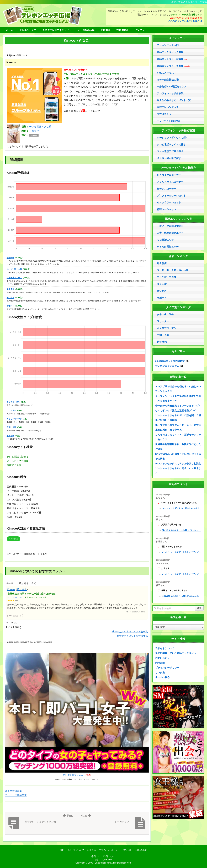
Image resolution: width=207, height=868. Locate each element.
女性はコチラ (164, 114)
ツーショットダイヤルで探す (173, 138)
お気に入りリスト (167, 73)
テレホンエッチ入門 (168, 45)
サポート (10, 306)
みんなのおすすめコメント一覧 (174, 100)
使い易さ (10, 298)
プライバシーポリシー (167, 668)
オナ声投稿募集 (13, 791)
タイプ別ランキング (178, 307)
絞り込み (22, 589)
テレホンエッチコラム (167, 366)
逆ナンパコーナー (167, 189)
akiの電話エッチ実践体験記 (170, 361)
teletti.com (106, 863)
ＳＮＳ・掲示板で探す (169, 158)
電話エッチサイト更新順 (173, 66)
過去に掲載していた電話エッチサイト (176, 653)
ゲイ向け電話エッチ (168, 247)
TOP (62, 850)
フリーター (11, 410)
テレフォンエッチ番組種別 (178, 130)
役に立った (15, 616)
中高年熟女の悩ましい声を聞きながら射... (182, 596)
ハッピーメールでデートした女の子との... (182, 552)
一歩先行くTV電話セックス (172, 87)
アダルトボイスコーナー (170, 182)
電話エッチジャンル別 (178, 219)
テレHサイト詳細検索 (169, 121)
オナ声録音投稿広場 (168, 80)
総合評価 (10, 258)
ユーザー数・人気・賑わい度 (173, 270)
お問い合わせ (162, 658)
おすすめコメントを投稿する (132, 636)
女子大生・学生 (13, 402)
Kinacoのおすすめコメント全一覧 (130, 632)
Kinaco (11, 589)
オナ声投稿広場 (86, 30)
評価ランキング (178, 256)
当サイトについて (165, 648)
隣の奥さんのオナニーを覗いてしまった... (182, 530)
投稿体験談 (123, 30)
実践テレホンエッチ (168, 107)
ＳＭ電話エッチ (165, 240)
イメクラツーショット (169, 202)
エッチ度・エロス (14, 278)
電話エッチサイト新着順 (172, 59)
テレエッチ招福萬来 (16, 795)
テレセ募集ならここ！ (77, 775)
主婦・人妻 (11, 427)
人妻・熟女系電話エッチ (170, 233)
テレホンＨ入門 (28, 30)
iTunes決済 (14, 539)
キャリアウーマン (14, 419)
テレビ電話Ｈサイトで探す (171, 144)
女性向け (105, 30)
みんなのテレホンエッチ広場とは (185, 21)
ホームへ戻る (162, 677)
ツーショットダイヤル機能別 (178, 168)
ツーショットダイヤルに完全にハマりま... (182, 508)
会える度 (10, 289)
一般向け (34, 131)
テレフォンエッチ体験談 (170, 93)
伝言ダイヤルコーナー (169, 175)
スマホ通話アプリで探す (170, 151)
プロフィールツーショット (171, 196)
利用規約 (160, 663)
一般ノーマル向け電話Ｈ (170, 226)
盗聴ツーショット (167, 209)
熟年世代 (10, 436)
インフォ (140, 30)
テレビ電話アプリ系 (40, 127)
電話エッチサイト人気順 (170, 52)
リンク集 (160, 672)
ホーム (10, 30)
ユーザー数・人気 (14, 269)
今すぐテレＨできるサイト (57, 30)
